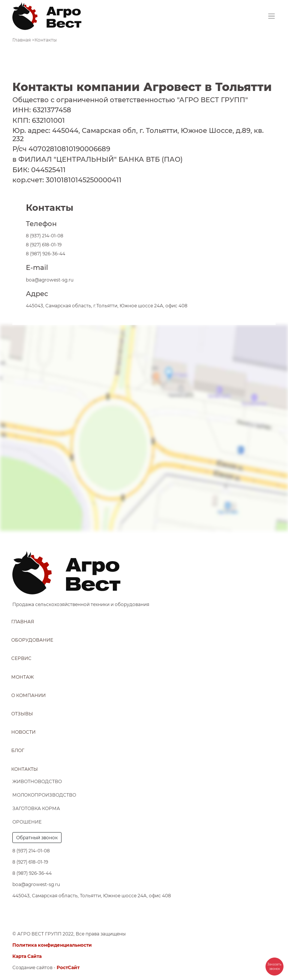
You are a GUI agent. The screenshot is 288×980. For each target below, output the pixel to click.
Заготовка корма (36, 808)
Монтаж (22, 677)
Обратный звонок (37, 838)
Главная (23, 622)
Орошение (27, 822)
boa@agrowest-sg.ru (50, 280)
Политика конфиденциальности (52, 945)
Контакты (25, 769)
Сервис (21, 658)
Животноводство (37, 781)
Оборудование (32, 640)
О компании (28, 695)
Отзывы (22, 714)
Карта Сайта (27, 956)
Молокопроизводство (44, 795)
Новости (23, 732)
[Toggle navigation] (272, 16)
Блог (18, 750)
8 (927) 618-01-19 (44, 245)
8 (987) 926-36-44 (46, 254)
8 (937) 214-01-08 (45, 236)
